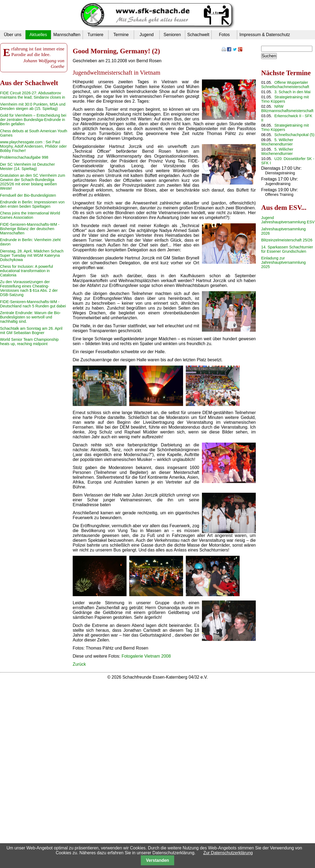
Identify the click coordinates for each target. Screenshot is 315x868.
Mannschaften (67, 35)
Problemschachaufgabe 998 (24, 157)
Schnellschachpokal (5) (294, 135)
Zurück (79, 664)
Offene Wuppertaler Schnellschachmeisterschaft (285, 85)
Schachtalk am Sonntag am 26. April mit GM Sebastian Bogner (31, 331)
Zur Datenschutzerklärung (228, 853)
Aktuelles (38, 35)
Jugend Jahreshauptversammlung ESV (288, 220)
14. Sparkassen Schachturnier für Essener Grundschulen (287, 249)
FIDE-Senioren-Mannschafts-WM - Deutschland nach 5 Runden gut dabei (33, 304)
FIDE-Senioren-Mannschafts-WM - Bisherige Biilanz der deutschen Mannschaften (30, 229)
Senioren (172, 35)
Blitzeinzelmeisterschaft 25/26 (287, 240)
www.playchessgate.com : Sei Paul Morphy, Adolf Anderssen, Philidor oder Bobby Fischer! (33, 146)
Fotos (224, 35)
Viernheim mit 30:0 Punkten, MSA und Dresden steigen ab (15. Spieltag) (33, 106)
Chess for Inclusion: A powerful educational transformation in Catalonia (27, 271)
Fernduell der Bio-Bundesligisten (28, 195)
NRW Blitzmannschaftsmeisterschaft (287, 109)
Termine (121, 35)
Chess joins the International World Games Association (30, 215)
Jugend (147, 35)
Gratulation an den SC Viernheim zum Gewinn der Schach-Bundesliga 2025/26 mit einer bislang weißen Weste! (33, 182)
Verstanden (157, 860)
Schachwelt (198, 35)
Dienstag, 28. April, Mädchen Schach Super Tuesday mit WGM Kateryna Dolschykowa (32, 255)
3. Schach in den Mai (292, 92)
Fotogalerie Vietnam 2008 (146, 656)
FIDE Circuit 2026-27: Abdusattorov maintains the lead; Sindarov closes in (33, 95)
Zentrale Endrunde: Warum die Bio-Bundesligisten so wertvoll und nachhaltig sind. (30, 317)
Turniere (95, 35)
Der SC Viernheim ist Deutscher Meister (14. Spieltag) (27, 166)
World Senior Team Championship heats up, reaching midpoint (29, 342)
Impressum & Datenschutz (265, 35)
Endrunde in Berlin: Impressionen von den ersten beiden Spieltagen (32, 204)
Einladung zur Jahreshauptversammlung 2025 (283, 262)
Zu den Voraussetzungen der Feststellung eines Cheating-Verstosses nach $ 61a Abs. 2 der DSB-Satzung (29, 288)
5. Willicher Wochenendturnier (277, 142)
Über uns (13, 35)
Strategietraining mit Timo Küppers (285, 99)
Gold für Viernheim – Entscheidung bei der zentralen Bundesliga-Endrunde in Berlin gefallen (33, 120)
